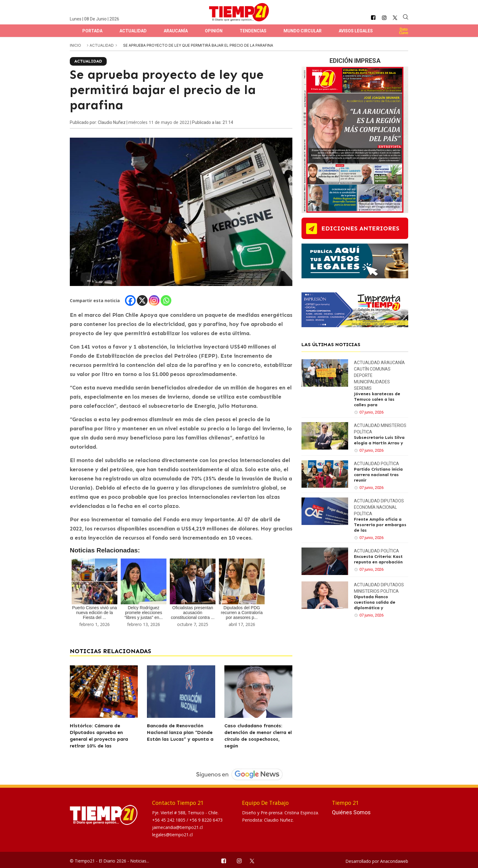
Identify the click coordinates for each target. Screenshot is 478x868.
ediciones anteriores (360, 228)
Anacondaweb (394, 861)
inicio (75, 45)
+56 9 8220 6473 (206, 820)
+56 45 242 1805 (169, 820)
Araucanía (176, 31)
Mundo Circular (303, 31)
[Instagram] (154, 300)
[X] (142, 300)
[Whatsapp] (166, 300)
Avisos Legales (356, 31)
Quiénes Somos (351, 812)
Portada (92, 31)
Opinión (214, 31)
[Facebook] (130, 300)
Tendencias (253, 31)
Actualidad (133, 31)
